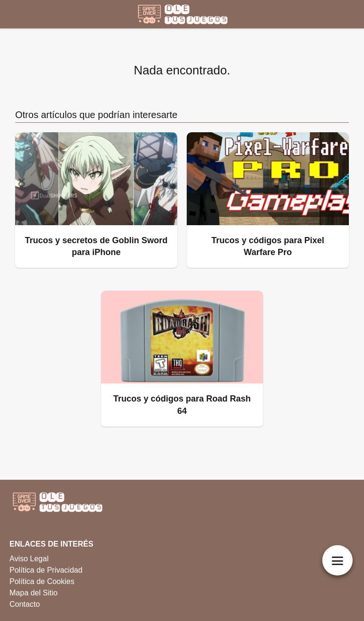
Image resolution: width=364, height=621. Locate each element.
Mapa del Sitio (33, 593)
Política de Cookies (42, 581)
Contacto (25, 604)
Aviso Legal (29, 559)
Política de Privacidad (46, 570)
